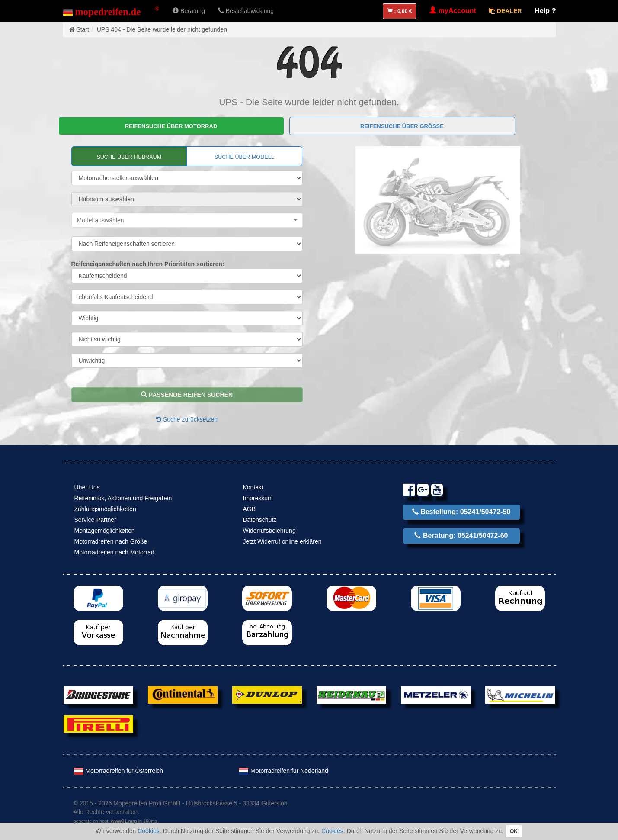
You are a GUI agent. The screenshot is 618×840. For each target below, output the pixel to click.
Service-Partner (95, 520)
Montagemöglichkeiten (105, 531)
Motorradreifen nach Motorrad (114, 552)
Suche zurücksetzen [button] (187, 419)
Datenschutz (260, 520)
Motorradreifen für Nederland (283, 771)
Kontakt (253, 487)
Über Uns (87, 487)
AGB (250, 509)
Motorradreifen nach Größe (111, 541)
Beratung (189, 11)
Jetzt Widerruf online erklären (282, 541)
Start (83, 29)
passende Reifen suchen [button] (187, 395)
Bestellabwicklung (246, 11)
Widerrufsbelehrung (269, 531)
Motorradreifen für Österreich (118, 771)
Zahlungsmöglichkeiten (105, 509)
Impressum (258, 498)
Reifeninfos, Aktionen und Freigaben (123, 498)
